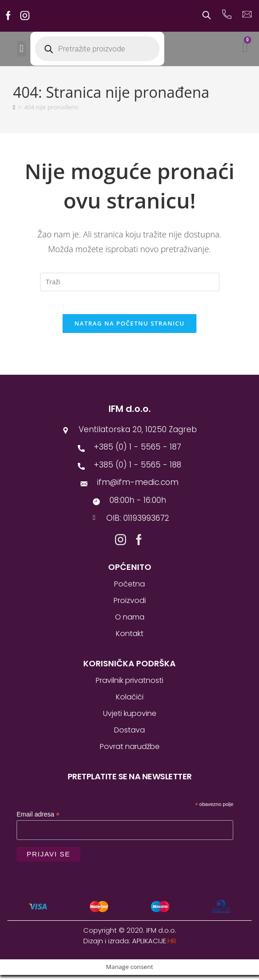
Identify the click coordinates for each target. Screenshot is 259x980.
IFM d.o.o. (130, 414)
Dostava (129, 735)
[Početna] (14, 107)
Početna (129, 589)
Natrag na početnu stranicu (130, 328)
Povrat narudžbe (130, 752)
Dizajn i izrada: (130, 946)
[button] (21, 49)
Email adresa (38, 819)
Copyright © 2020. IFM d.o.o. (130, 935)
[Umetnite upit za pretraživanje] (130, 282)
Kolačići (130, 702)
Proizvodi (130, 605)
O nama (130, 622)
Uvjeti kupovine (130, 718)
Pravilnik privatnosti (129, 685)
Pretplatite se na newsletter (130, 781)
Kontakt (130, 639)
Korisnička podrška (129, 668)
